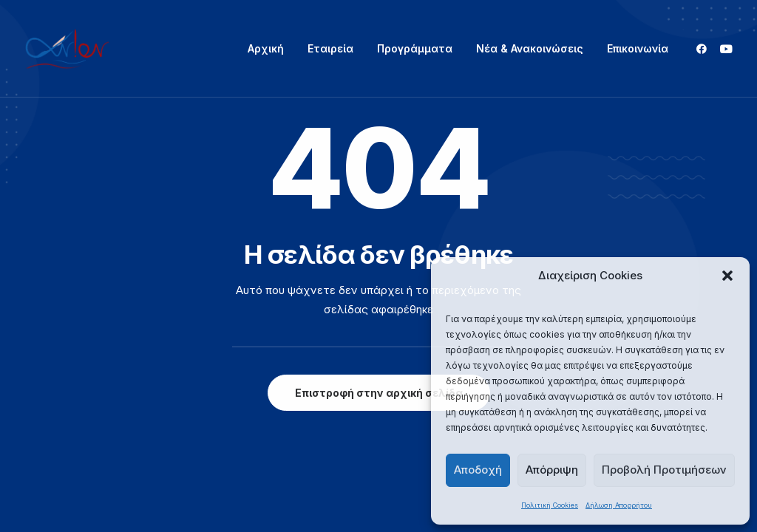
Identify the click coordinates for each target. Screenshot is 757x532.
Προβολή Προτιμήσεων (664, 470)
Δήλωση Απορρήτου (619, 505)
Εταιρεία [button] (330, 48)
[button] (727, 276)
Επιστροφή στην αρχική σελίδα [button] (379, 393)
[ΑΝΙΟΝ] (67, 49)
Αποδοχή (478, 470)
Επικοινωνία (638, 48)
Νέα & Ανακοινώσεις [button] (530, 48)
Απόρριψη (552, 470)
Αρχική (266, 48)
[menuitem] (266, 49)
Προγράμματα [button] (415, 48)
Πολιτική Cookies (550, 505)
